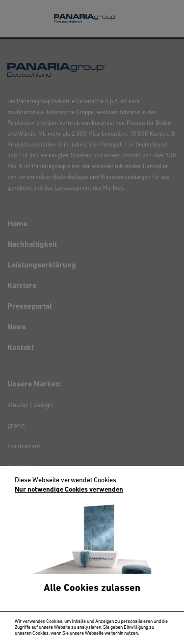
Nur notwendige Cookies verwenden (69, 490)
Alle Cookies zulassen (92, 588)
